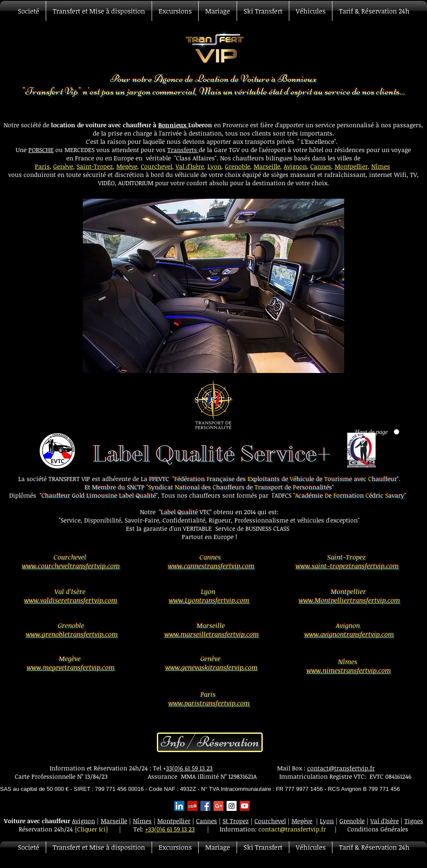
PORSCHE (41, 150)
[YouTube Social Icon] (245, 806)
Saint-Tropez (95, 166)
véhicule (188, 175)
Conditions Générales (378, 829)
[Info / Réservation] (210, 742)
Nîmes (381, 166)
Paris (42, 166)
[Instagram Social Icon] (232, 806)
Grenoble (237, 166)
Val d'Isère (190, 166)
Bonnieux (173, 125)
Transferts (183, 150)
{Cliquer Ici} (91, 829)
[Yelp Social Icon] (192, 806)
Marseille (267, 166)
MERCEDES (80, 150)
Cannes (321, 166)
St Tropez (236, 821)
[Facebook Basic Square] (205, 806)
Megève (127, 166)
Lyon (214, 166)
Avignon (295, 166)
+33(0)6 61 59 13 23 (170, 829)
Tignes (414, 821)
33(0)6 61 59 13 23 (189, 768)
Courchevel (156, 166)
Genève (63, 166)
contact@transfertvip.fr (341, 768)
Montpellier (351, 166)
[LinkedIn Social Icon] (179, 806)
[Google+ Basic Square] (219, 806)
